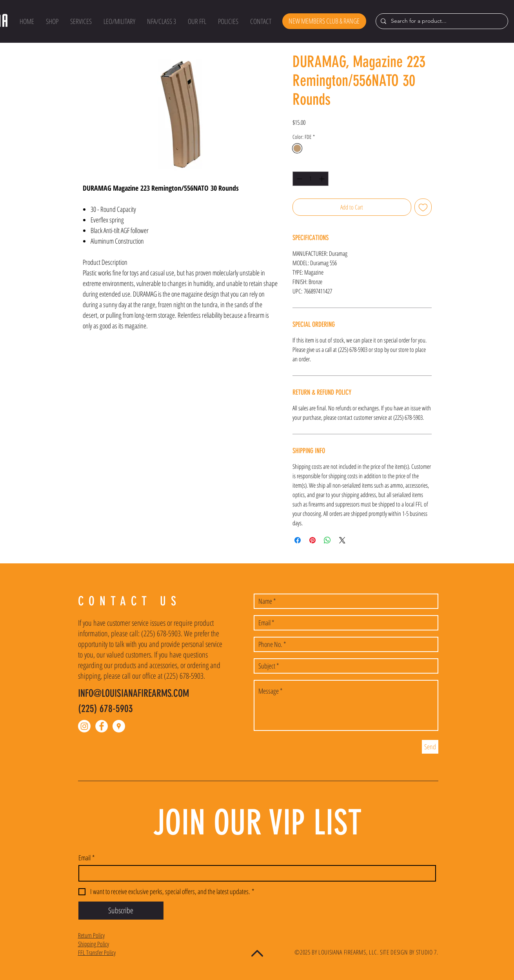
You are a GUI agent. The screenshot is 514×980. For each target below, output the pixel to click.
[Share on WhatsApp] (327, 540)
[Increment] (322, 179)
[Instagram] (84, 726)
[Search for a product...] (441, 21)
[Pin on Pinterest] (312, 540)
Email (87, 858)
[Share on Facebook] (298, 540)
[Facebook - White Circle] (102, 726)
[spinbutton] (311, 179)
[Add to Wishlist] (423, 207)
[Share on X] (342, 540)
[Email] (255, 873)
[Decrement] (299, 179)
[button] (52, 21)
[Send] (430, 747)
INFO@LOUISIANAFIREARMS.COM (133, 693)
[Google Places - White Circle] (119, 726)
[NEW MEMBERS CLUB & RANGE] (324, 21)
